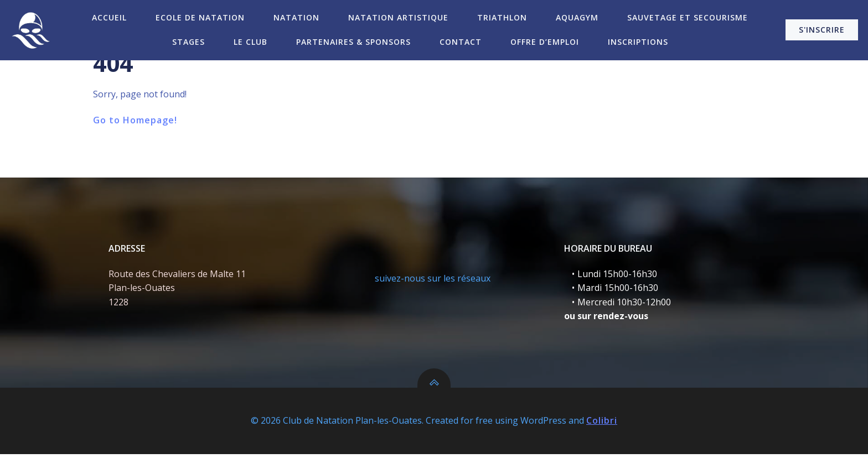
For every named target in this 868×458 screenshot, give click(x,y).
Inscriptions (638, 42)
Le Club (250, 42)
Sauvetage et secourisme (688, 17)
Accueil (109, 17)
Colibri (602, 425)
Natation (296, 17)
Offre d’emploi (545, 42)
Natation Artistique (398, 17)
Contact (461, 42)
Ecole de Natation (200, 17)
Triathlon (502, 17)
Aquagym (577, 17)
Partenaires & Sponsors (353, 42)
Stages (188, 42)
